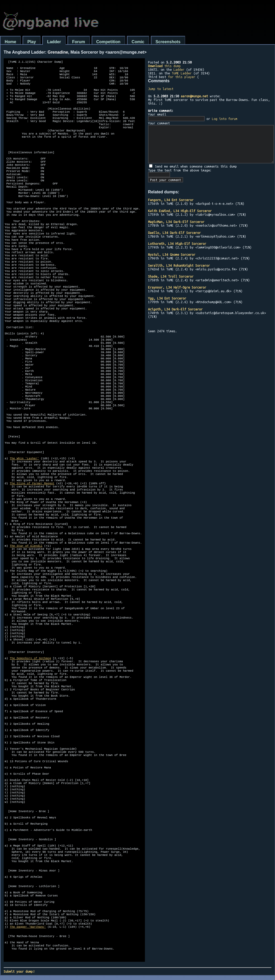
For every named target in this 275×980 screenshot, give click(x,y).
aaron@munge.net (194, 96)
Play (32, 42)
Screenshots (168, 42)
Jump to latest (161, 89)
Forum (79, 42)
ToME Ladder (182, 73)
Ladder (54, 42)
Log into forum (225, 119)
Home (10, 42)
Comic (138, 42)
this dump (164, 66)
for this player (182, 77)
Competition (108, 42)
